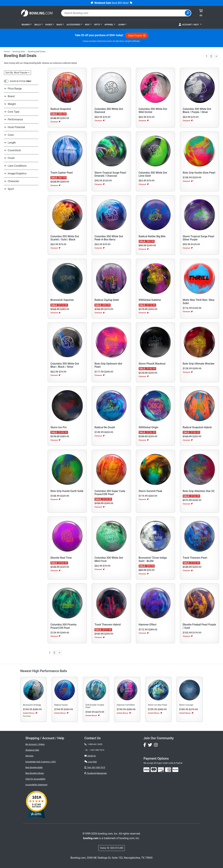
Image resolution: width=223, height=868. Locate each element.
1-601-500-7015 (97, 750)
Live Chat (91, 762)
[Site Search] (188, 13)
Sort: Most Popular (17, 73)
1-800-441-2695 (93, 744)
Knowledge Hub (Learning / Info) (41, 762)
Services (29, 756)
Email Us (90, 756)
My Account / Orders (35, 744)
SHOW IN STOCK (21, 81)
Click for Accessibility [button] (35, 779)
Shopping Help (32, 750)
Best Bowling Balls (34, 767)
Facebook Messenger (96, 773)
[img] (175, 770)
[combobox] (123, 13)
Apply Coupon (137, 35)
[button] (27, 24)
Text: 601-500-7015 (95, 767)
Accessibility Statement (36, 785)
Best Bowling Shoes (35, 773)
